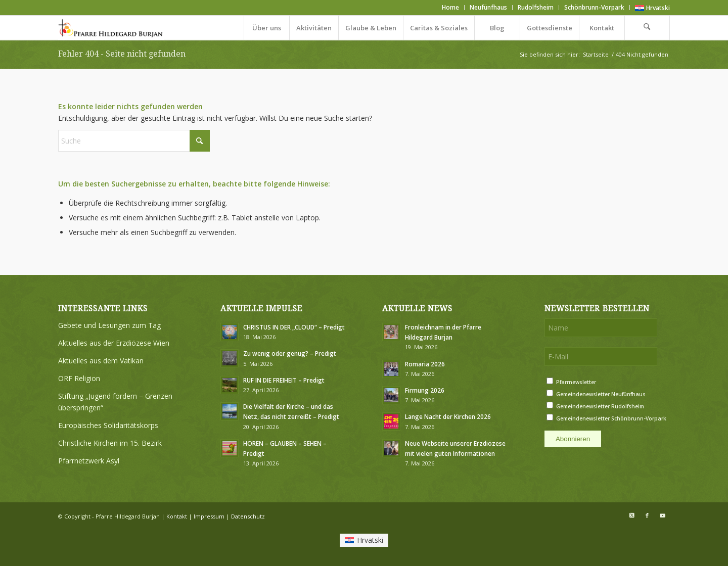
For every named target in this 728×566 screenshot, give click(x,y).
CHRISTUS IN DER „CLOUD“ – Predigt (294, 327)
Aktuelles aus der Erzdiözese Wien (114, 343)
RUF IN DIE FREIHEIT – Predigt (284, 380)
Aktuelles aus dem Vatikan (101, 361)
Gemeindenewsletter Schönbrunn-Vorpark (611, 418)
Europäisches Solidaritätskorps (108, 425)
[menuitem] (451, 8)
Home (450, 7)
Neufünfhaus (488, 7)
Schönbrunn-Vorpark (594, 7)
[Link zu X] (632, 515)
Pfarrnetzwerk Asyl (89, 461)
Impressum (209, 516)
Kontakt (177, 516)
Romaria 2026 (425, 364)
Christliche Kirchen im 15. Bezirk (110, 443)
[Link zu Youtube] (662, 515)
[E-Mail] (601, 357)
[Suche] (647, 28)
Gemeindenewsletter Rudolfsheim (600, 406)
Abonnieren (573, 439)
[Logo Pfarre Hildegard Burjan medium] (111, 28)
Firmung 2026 (425, 390)
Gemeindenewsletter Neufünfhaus (601, 394)
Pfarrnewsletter (576, 382)
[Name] (601, 328)
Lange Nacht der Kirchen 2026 (448, 416)
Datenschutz (248, 516)
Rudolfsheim (536, 7)
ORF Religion (79, 378)
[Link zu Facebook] (647, 515)
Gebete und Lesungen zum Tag (109, 325)
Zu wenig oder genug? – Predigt (290, 353)
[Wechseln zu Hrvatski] (652, 8)
